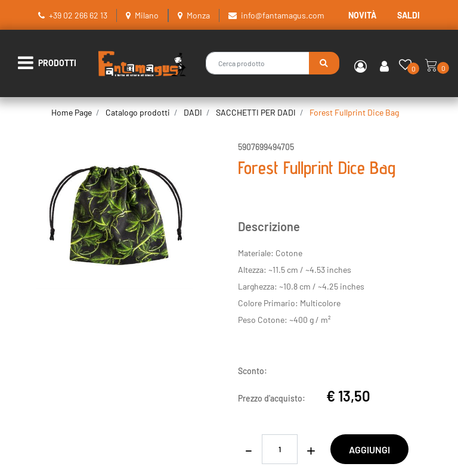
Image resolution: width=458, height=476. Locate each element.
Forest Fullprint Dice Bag (354, 112)
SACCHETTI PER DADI (256, 112)
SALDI (409, 15)
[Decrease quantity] (248, 449)
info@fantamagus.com (283, 15)
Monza (198, 15)
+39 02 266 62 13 (78, 15)
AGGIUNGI (369, 449)
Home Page (72, 112)
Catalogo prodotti (138, 112)
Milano (147, 15)
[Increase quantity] (311, 449)
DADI (193, 112)
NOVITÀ (362, 15)
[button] (324, 63)
